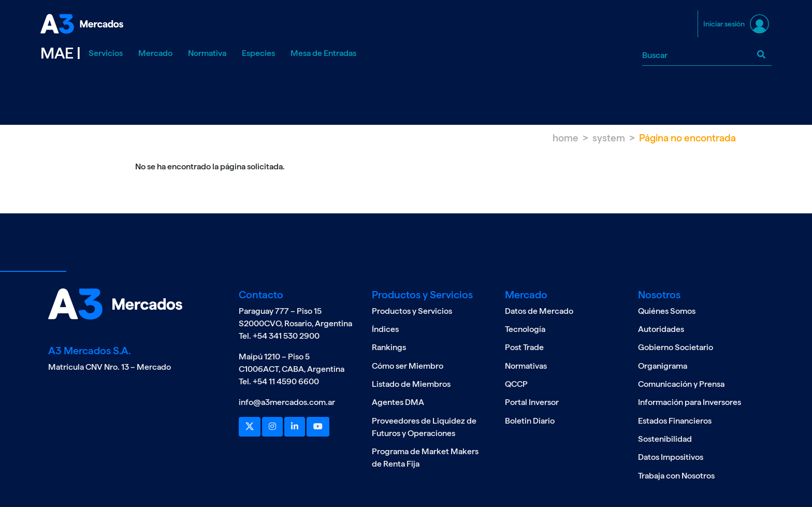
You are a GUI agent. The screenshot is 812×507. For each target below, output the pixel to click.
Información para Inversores (690, 402)
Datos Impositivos (671, 457)
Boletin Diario (530, 421)
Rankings (389, 347)
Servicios (106, 53)
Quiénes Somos (667, 311)
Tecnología (525, 329)
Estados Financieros (675, 421)
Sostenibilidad (665, 439)
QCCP (516, 384)
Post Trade (524, 347)
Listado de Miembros (411, 384)
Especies (258, 53)
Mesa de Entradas (323, 53)
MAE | (61, 53)
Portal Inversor (532, 402)
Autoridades (661, 329)
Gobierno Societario (676, 347)
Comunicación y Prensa (681, 384)
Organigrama (663, 366)
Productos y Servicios (412, 311)
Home (565, 138)
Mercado (155, 53)
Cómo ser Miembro (408, 366)
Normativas (526, 366)
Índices (385, 329)
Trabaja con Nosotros (676, 476)
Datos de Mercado (539, 311)
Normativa (207, 53)
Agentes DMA (398, 402)
